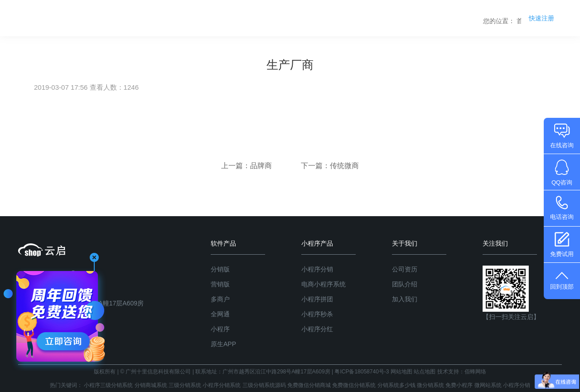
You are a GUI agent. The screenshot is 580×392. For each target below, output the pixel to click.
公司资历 (405, 269)
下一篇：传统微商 (330, 166)
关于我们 (494, 18)
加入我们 (405, 299)
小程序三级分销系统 (108, 385)
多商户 (220, 299)
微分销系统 (430, 385)
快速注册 (541, 18)
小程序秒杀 (317, 314)
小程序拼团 (317, 299)
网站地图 (401, 372)
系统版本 (410, 18)
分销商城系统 (151, 385)
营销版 (220, 284)
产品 (372, 18)
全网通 (220, 314)
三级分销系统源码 (264, 385)
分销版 (220, 269)
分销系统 (333, 18)
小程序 (220, 329)
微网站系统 (488, 385)
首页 (295, 18)
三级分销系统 (185, 385)
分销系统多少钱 (396, 385)
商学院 (452, 18)
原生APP (223, 344)
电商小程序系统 (324, 284)
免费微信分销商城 (309, 385)
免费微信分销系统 (354, 385)
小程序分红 (317, 329)
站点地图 (425, 372)
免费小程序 (459, 385)
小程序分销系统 (222, 385)
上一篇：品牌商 (247, 166)
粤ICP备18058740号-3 (362, 372)
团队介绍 (405, 284)
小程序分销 (317, 269)
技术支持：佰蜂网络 (462, 372)
